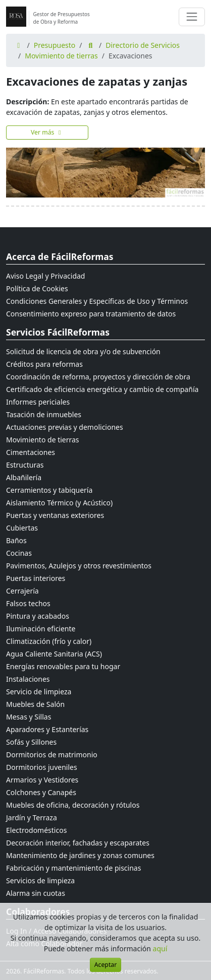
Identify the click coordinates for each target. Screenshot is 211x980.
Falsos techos (28, 603)
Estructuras (25, 465)
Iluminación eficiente (41, 629)
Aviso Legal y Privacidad (45, 276)
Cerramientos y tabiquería (49, 490)
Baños (16, 540)
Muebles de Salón (35, 704)
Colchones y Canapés (41, 792)
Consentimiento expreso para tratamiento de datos (91, 314)
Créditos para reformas (44, 364)
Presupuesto (55, 45)
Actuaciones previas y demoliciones (65, 427)
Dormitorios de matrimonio (52, 755)
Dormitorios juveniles (42, 767)
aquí (160, 949)
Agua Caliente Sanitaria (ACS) (54, 654)
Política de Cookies (37, 288)
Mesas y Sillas (29, 717)
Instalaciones (28, 679)
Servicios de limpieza (40, 880)
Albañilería (24, 477)
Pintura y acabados (38, 616)
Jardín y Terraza (32, 818)
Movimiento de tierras (61, 56)
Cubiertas (22, 528)
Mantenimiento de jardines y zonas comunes (80, 855)
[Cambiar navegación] (192, 17)
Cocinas (19, 553)
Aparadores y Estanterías (47, 729)
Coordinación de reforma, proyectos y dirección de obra (98, 377)
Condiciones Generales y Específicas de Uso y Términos (97, 301)
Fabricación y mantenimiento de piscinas (73, 868)
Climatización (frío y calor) (49, 641)
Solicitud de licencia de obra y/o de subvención (83, 351)
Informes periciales (38, 402)
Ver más (47, 132)
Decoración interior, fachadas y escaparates (78, 843)
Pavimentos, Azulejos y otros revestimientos (79, 566)
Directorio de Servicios (143, 45)
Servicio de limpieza (39, 692)
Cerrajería (22, 591)
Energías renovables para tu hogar (63, 666)
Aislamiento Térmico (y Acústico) (59, 503)
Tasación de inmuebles (44, 414)
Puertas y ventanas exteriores (55, 515)
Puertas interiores (36, 578)
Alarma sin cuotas (36, 893)
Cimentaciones (31, 452)
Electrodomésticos (36, 830)
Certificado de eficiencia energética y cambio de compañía (102, 389)
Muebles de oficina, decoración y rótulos (73, 805)
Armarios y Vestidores (42, 780)
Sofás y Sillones (31, 742)
